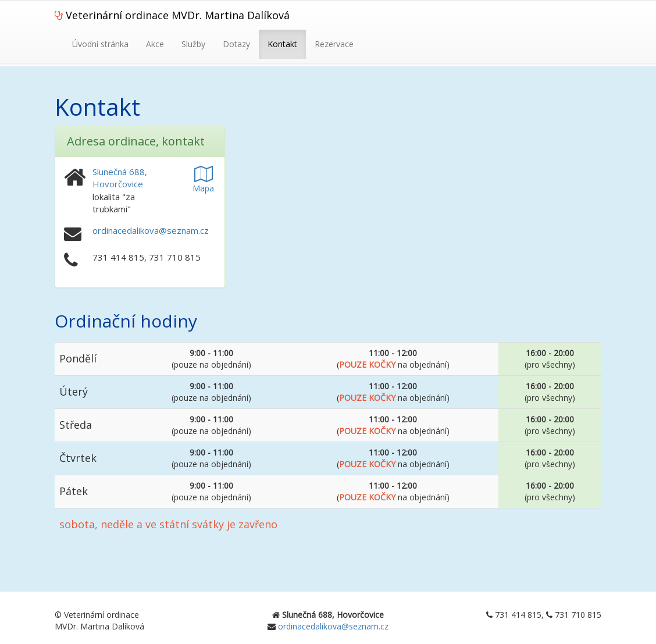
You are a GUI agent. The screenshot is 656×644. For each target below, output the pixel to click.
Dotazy (236, 44)
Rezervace (334, 44)
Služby (193, 44)
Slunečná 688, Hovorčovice (120, 178)
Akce (155, 44)
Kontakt (282, 44)
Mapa (203, 182)
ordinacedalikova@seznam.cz (151, 230)
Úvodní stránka (100, 44)
